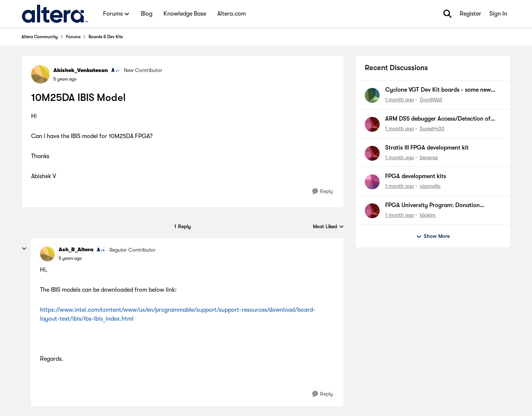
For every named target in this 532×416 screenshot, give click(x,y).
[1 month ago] (400, 100)
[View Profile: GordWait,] (372, 95)
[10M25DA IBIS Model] (70, 258)
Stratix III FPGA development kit (427, 148)
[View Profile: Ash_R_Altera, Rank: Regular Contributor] (47, 254)
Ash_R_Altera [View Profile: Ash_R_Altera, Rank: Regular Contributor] (76, 249)
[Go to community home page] (55, 14)
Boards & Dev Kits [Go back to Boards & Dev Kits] (106, 37)
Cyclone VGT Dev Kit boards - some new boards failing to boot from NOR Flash (438, 90)
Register (470, 14)
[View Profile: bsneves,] (372, 153)
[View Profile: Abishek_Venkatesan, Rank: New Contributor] (40, 74)
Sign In (498, 14)
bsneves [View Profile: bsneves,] (429, 157)
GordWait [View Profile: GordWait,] (431, 99)
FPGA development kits (416, 176)
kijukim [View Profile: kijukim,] (428, 215)
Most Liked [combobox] (328, 227)
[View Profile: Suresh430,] (372, 124)
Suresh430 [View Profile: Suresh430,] (432, 128)
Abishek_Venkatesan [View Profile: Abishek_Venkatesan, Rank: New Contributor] (81, 70)
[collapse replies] (24, 249)
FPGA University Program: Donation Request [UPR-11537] (432, 206)
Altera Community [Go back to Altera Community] (40, 37)
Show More (433, 236)
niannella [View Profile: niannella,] (430, 186)
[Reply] (323, 191)
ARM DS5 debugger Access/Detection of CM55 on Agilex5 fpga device (438, 119)
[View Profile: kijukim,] (372, 211)
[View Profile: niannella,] (372, 182)
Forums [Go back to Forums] (73, 37)
